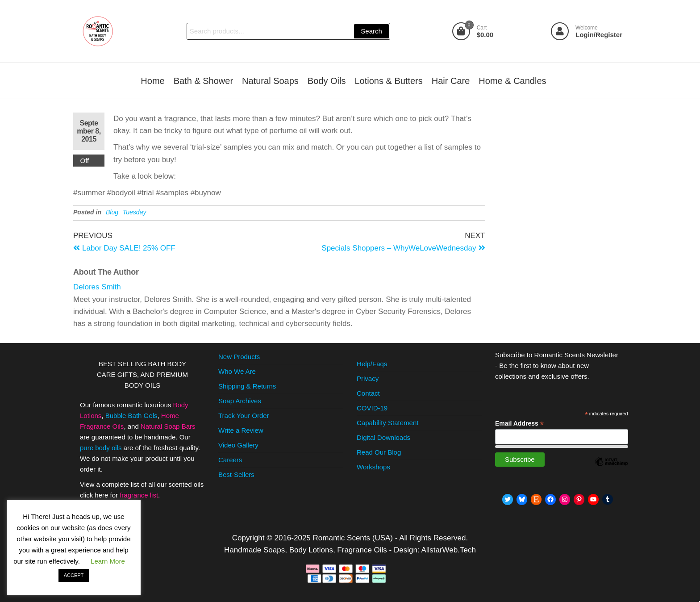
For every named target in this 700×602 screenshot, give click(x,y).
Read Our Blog (379, 452)
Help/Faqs (372, 364)
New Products (239, 357)
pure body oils (101, 448)
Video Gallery (238, 445)
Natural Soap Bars (168, 426)
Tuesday (135, 212)
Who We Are (237, 371)
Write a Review (241, 430)
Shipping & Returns (247, 386)
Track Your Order (244, 416)
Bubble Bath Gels (131, 416)
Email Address (519, 424)
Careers (230, 460)
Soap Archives (240, 401)
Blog (112, 212)
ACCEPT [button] (74, 575)
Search (371, 31)
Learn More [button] (108, 561)
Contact (368, 393)
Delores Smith (97, 287)
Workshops (373, 467)
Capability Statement (387, 423)
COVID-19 (372, 408)
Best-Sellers (236, 474)
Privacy (368, 378)
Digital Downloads (383, 437)
